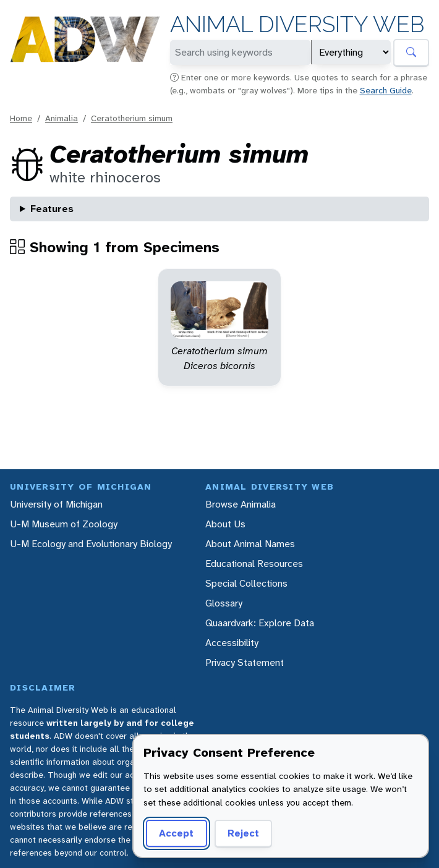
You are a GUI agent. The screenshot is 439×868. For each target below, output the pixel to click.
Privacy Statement (245, 662)
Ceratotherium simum (132, 118)
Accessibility (232, 643)
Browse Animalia (241, 504)
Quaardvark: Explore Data (260, 623)
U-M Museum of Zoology (64, 524)
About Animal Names (250, 544)
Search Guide (386, 90)
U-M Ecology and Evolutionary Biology (91, 544)
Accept (176, 833)
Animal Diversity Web (297, 24)
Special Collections (246, 583)
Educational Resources (254, 564)
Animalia (62, 118)
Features (52, 209)
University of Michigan (56, 504)
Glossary (224, 603)
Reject (243, 833)
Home (21, 118)
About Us (225, 524)
